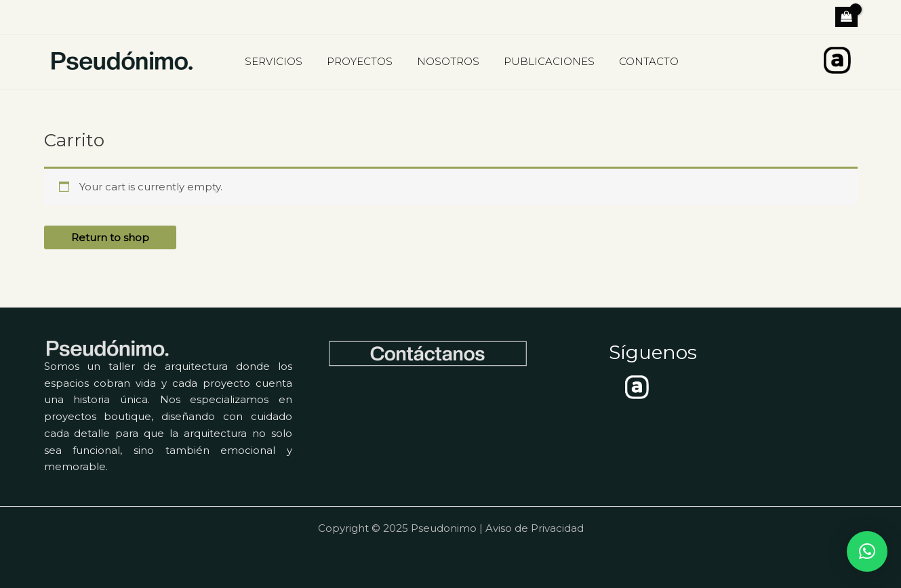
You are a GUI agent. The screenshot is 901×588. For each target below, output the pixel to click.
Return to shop (110, 237)
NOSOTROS (439, 61)
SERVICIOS (272, 61)
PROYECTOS (354, 61)
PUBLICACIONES (536, 61)
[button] (867, 551)
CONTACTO (631, 61)
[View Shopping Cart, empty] (846, 17)
